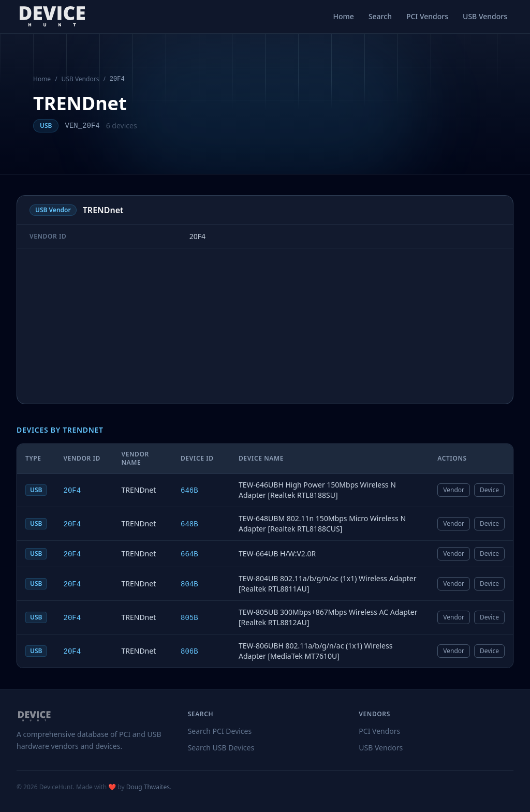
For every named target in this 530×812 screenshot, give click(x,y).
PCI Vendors (427, 16)
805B (189, 618)
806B (189, 652)
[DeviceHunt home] (52, 17)
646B (189, 491)
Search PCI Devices (220, 731)
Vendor (454, 490)
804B (189, 584)
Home (344, 16)
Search (380, 16)
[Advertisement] (265, 326)
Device (489, 490)
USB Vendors (485, 16)
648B (189, 524)
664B (189, 554)
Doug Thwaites (148, 787)
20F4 (72, 491)
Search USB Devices (221, 748)
